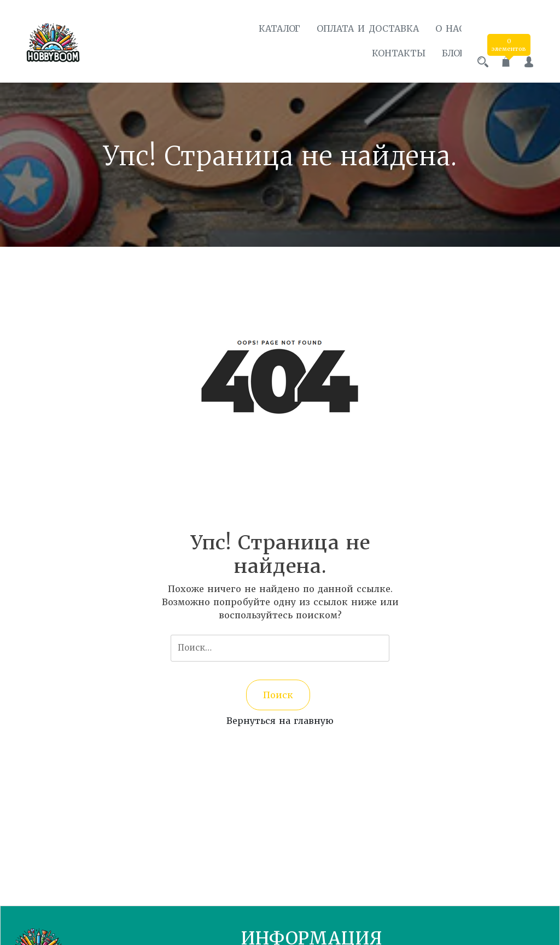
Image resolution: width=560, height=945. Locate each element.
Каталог (270, 28)
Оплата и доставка (358, 28)
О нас (440, 28)
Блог (444, 53)
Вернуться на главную (280, 717)
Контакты (389, 53)
